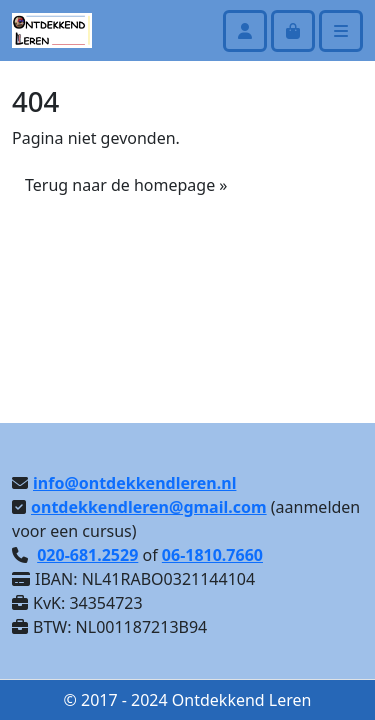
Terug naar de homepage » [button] (126, 185)
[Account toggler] (245, 31)
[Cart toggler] (293, 31)
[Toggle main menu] (341, 31)
